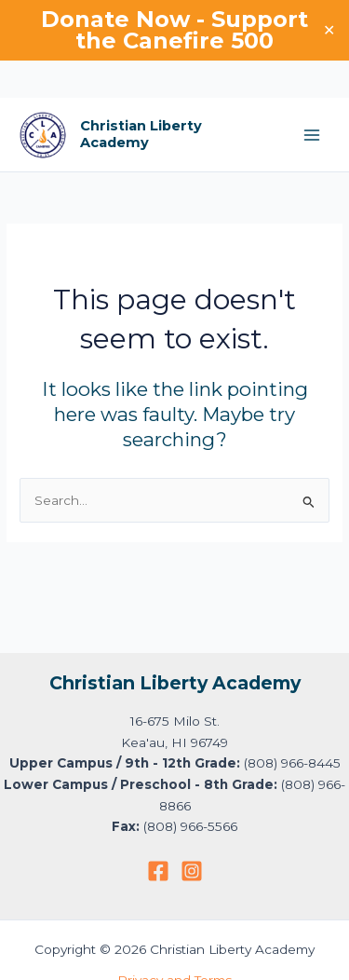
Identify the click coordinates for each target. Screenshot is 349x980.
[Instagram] (192, 871)
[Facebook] (158, 871)
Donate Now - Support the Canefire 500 (174, 30)
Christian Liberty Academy (141, 134)
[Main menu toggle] (312, 136)
